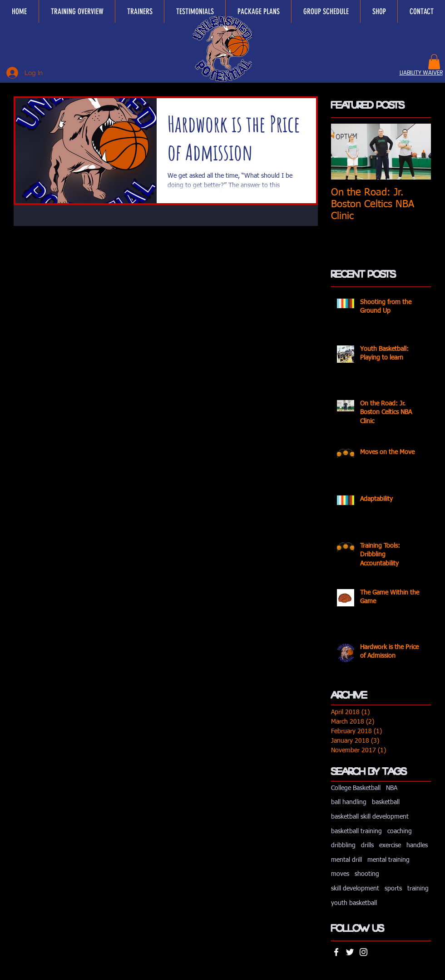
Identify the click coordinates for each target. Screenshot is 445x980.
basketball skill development (370, 817)
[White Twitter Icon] (350, 952)
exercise (390, 845)
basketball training (356, 831)
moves (340, 874)
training (418, 889)
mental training (388, 860)
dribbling (343, 845)
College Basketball (356, 788)
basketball (386, 802)
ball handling (349, 802)
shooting (367, 874)
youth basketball (354, 903)
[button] (434, 62)
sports (393, 889)
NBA (392, 788)
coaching (400, 831)
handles (417, 845)
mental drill (346, 860)
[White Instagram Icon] (363, 952)
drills (367, 845)
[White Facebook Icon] (336, 952)
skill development (355, 889)
